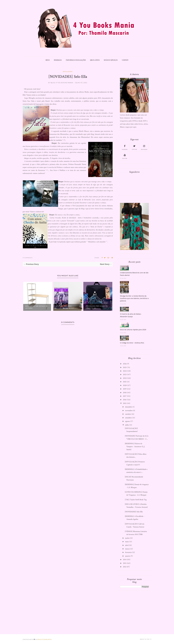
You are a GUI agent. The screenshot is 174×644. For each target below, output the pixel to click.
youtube (125, 156)
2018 (125, 393)
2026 (125, 364)
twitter (134, 147)
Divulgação (68, 72)
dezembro (129, 407)
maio (127, 542)
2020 (125, 385)
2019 (125, 389)
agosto (128, 421)
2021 (125, 382)
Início (48, 60)
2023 (125, 375)
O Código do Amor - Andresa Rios (132, 343)
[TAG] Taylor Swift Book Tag (136, 500)
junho (127, 538)
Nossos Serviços (111, 60)
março (127, 549)
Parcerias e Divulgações (76, 60)
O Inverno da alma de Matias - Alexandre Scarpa (131, 315)
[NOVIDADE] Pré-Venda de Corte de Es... (97, 307)
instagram (144, 147)
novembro (129, 411)
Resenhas (58, 60)
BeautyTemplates (44, 639)
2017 (125, 396)
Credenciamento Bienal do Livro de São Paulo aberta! (134, 274)
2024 (125, 371)
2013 (125, 563)
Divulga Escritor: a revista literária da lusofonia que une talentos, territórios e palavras (134, 298)
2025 (125, 367)
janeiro (128, 556)
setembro (129, 418)
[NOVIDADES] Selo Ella (134, 512)
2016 (125, 400)
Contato (125, 60)
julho (127, 425)
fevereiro (128, 552)
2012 (125, 567)
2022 (125, 378)
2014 (125, 560)
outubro (128, 414)
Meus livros (95, 60)
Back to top (146, 639)
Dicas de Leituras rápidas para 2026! (133, 330)
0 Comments (28, 258)
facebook (125, 147)
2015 (125, 403)
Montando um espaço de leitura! (37, 307)
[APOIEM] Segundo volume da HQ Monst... (66, 307)
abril (127, 545)
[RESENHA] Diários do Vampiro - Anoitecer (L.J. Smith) (135, 447)
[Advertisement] (137, 612)
